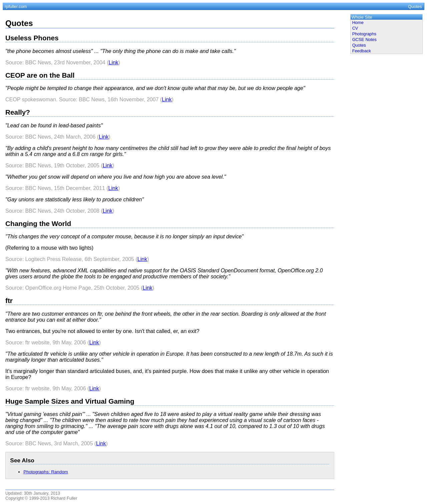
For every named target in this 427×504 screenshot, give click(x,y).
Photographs (364, 34)
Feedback (362, 51)
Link (113, 62)
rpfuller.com (16, 6)
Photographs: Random (46, 472)
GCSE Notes (364, 39)
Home (358, 22)
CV (355, 28)
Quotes (359, 45)
